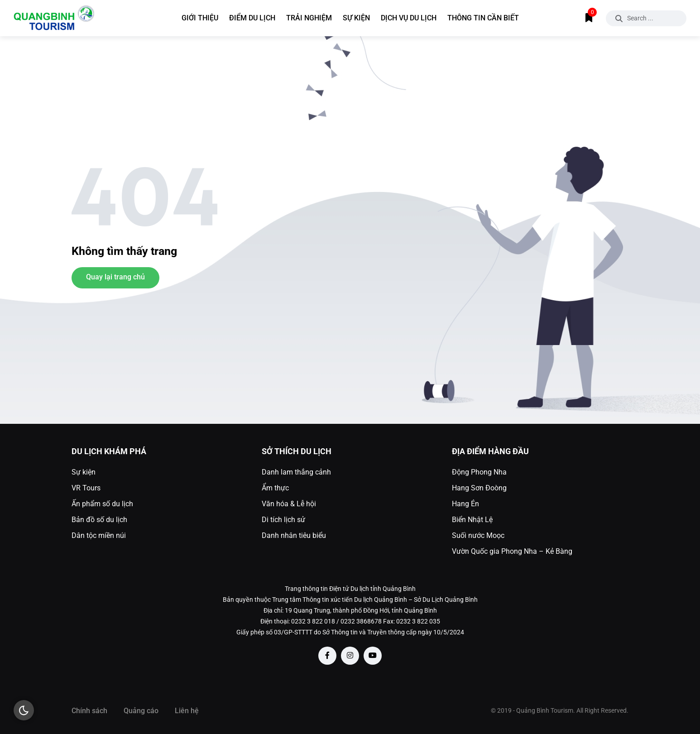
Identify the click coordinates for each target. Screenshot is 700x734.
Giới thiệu (200, 18)
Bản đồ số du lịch (99, 520)
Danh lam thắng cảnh (296, 472)
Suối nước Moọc (478, 535)
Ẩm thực (275, 488)
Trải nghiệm (309, 18)
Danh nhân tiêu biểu (294, 535)
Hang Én (465, 504)
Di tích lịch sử (283, 520)
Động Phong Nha (479, 472)
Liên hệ (187, 711)
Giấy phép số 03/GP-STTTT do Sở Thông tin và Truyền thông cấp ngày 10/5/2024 (350, 632)
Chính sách (89, 711)
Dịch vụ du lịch (409, 18)
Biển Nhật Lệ (472, 520)
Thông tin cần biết (483, 18)
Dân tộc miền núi (99, 535)
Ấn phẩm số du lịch (102, 504)
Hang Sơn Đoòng (479, 488)
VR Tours (86, 488)
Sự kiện (356, 18)
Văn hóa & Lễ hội (289, 504)
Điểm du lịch (252, 18)
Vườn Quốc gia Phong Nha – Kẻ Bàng (512, 551)
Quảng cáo (141, 711)
